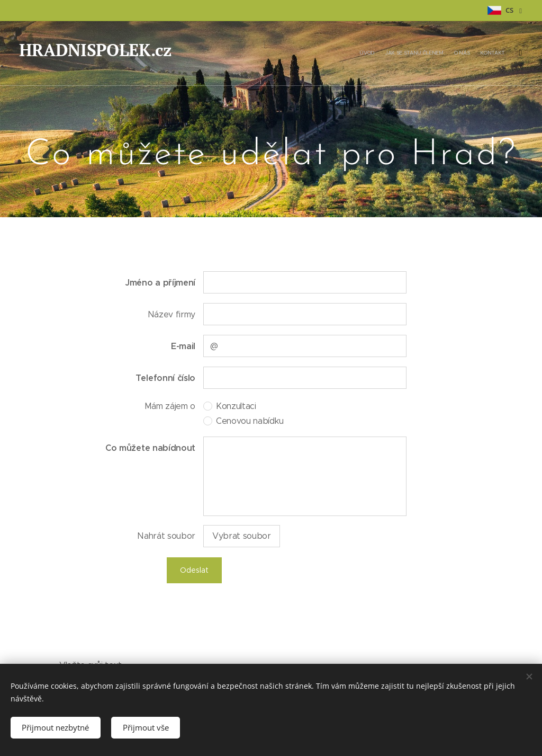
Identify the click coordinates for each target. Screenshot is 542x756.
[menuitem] (451, 54)
